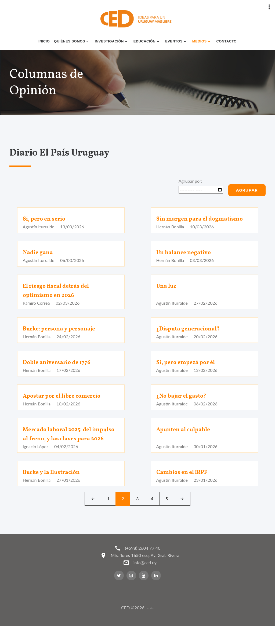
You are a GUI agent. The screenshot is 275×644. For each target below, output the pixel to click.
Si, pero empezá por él (190, 372)
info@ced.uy (146, 581)
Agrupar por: (190, 181)
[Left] (93, 517)
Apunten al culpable (187, 439)
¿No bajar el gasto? (185, 405)
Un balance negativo (187, 262)
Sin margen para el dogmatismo (185, 224)
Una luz (168, 295)
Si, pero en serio (47, 219)
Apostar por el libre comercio (67, 405)
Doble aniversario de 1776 (61, 372)
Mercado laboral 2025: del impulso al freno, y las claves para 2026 (66, 448)
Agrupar (247, 190)
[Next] (182, 517)
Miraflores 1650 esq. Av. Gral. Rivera (146, 573)
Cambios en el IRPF (186, 491)
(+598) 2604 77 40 (143, 566)
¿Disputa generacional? (192, 338)
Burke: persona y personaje (64, 338)
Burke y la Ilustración (56, 491)
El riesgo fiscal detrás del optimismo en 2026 (61, 300)
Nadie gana (40, 262)
